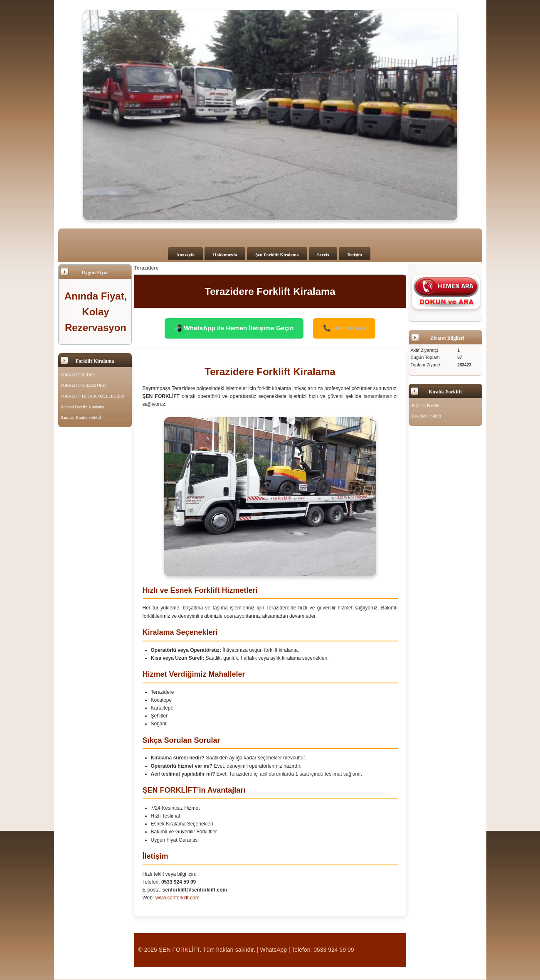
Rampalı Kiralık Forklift (81, 417)
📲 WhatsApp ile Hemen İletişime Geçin (232, 328)
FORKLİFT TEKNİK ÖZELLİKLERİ (93, 396)
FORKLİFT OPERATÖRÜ (83, 385)
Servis (323, 255)
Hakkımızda (225, 255)
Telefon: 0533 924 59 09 (323, 950)
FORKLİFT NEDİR (78, 375)
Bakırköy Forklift (427, 416)
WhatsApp (274, 950)
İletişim (354, 255)
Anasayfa (185, 255)
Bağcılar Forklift (426, 406)
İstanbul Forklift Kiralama (83, 407)
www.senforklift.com (178, 898)
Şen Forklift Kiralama (277, 255)
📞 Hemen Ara (348, 328)
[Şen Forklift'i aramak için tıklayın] (446, 292)
